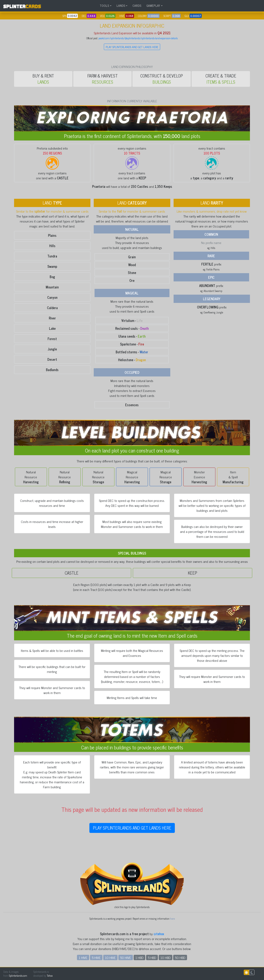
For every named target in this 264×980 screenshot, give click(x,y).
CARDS (137, 6)
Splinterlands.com (18, 976)
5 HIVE (96, 957)
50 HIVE (126, 957)
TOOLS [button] (104, 6)
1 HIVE (83, 957)
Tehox (50, 976)
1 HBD (139, 957)
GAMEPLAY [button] (153, 6)
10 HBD (166, 957)
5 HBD (152, 957)
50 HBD (180, 957)
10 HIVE (110, 957)
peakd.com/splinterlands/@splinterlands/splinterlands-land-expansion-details (138, 38)
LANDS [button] (121, 6)
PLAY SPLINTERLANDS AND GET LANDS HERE (132, 47)
